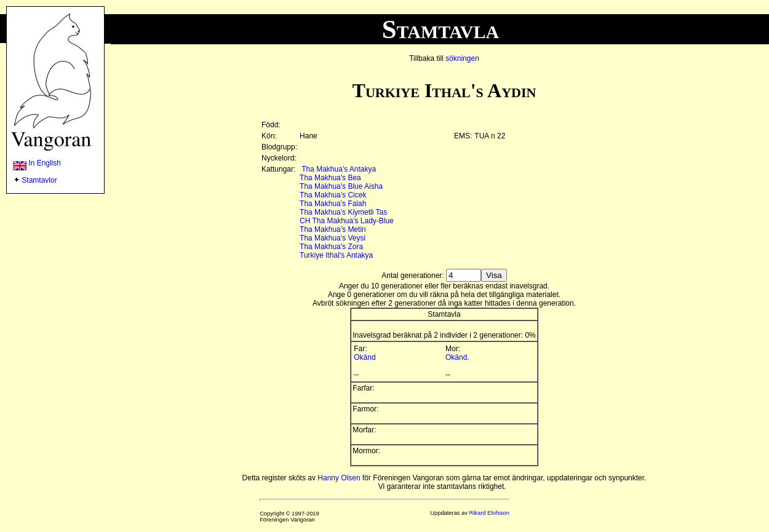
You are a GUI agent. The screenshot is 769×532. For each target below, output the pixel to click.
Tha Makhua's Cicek (333, 195)
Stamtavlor (39, 180)
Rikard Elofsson (489, 513)
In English (37, 163)
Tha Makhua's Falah (333, 204)
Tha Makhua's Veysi (333, 238)
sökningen (462, 58)
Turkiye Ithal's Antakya (336, 255)
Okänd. (457, 357)
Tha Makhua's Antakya (339, 169)
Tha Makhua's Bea (330, 178)
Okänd (365, 357)
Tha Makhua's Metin (333, 229)
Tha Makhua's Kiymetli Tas (343, 212)
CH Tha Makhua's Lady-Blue (347, 221)
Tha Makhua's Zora (331, 247)
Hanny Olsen (339, 478)
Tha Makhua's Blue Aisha (341, 186)
